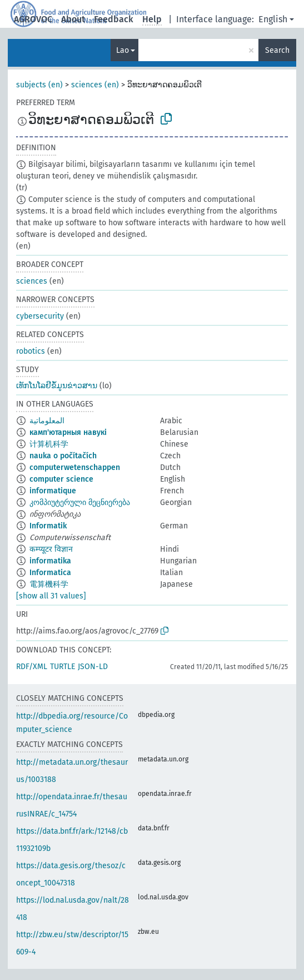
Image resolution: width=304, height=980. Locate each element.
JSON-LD (93, 667)
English (273, 19)
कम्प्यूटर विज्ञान (51, 549)
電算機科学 (49, 584)
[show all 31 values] (51, 596)
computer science (61, 479)
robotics (31, 351)
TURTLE (63, 667)
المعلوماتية (47, 421)
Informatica (50, 573)
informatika (50, 561)
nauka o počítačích (63, 456)
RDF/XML (32, 667)
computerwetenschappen (75, 467)
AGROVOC (33, 19)
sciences (32, 281)
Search (277, 50)
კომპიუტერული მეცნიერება (80, 503)
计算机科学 (49, 444)
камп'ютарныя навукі (68, 432)
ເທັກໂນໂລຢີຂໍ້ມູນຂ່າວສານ (57, 386)
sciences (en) (95, 85)
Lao (123, 50)
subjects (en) (39, 85)
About (73, 19)
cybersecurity (40, 316)
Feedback (114, 19)
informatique (53, 491)
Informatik (48, 526)
